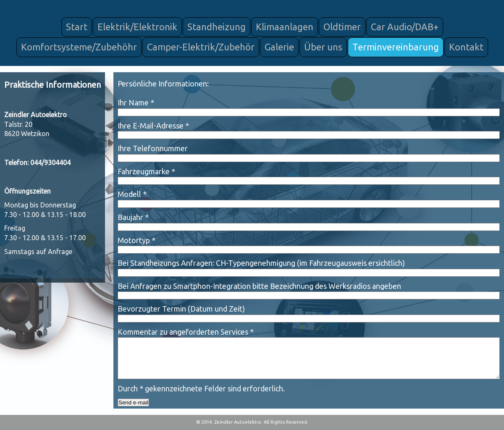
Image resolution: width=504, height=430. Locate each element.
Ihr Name (136, 102)
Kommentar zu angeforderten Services (186, 332)
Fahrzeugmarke (146, 171)
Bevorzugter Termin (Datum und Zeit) (181, 309)
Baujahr (133, 217)
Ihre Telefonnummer (153, 148)
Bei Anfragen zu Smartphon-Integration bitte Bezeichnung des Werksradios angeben (259, 286)
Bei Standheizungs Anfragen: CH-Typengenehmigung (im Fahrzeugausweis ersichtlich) (261, 263)
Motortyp (136, 240)
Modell (132, 194)
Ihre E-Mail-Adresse (153, 126)
